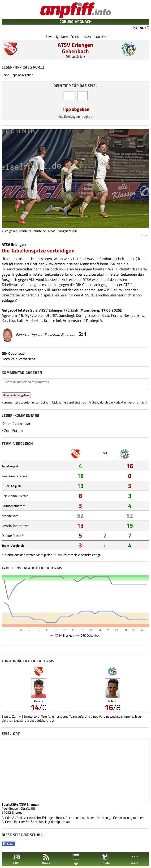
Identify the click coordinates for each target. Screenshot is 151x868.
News (46, 859)
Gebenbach (75, 51)
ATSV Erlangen (75, 45)
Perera (116, 315)
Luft (20, 321)
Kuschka (8, 321)
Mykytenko (34, 315)
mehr (135, 859)
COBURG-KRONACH (76, 22)
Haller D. (112, 701)
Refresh (140, 27)
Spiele (105, 859)
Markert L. (34, 321)
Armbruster (72, 321)
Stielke (94, 315)
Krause (50, 321)
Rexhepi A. (94, 321)
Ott (48, 315)
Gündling (66, 315)
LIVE (17, 859)
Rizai (105, 315)
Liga (76, 859)
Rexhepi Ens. (134, 315)
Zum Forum (13, 430)
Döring (81, 315)
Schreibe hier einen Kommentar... (75, 384)
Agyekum (9, 315)
